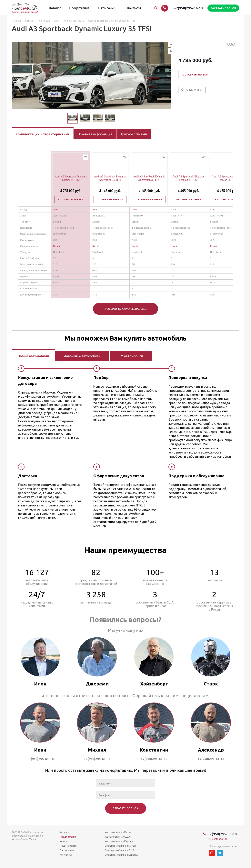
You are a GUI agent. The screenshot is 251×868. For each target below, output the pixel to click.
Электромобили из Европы (121, 855)
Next (120, 118)
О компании (67, 850)
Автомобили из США (118, 837)
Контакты (66, 855)
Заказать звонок (218, 839)
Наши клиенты (68, 846)
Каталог (65, 832)
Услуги (63, 841)
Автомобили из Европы (119, 841)
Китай (56, 246)
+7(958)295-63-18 (188, 8)
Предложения (68, 837)
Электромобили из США (120, 850)
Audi (56, 210)
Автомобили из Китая (118, 832)
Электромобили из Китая (120, 846)
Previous (63, 118)
